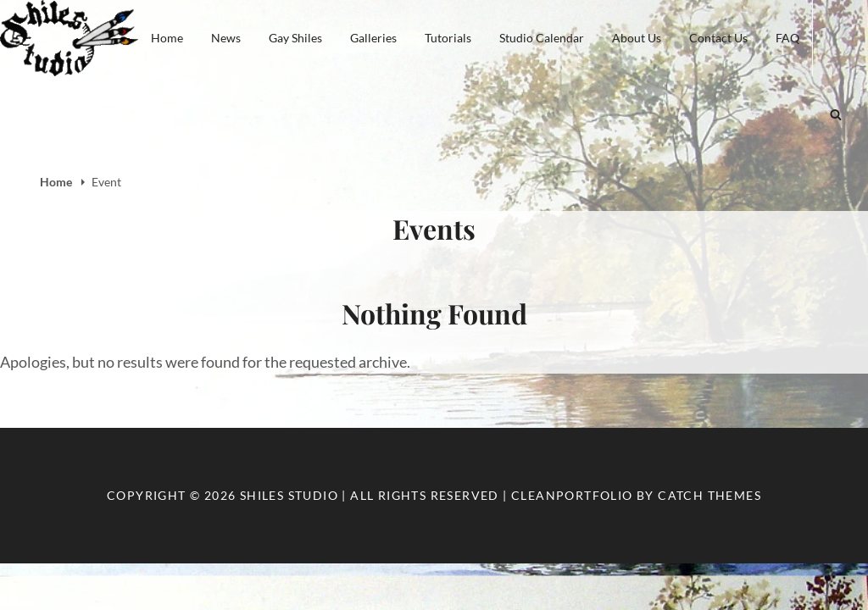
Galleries (373, 38)
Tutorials (448, 38)
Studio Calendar (542, 38)
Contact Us (718, 38)
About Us (637, 38)
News (226, 38)
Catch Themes (709, 495)
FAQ (787, 38)
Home (167, 38)
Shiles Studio (289, 495)
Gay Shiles (295, 38)
